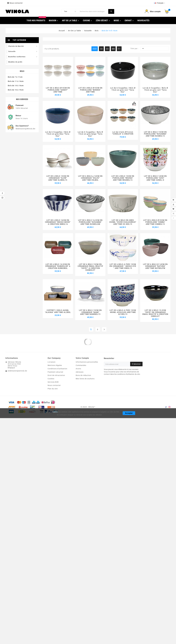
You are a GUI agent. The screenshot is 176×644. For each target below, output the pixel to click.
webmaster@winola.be (17, 344)
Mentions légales (55, 338)
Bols (22, 71)
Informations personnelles (87, 335)
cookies (55, 385)
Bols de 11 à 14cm (16, 81)
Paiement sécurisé (55, 345)
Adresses (80, 345)
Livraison (52, 335)
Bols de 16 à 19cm (16, 90)
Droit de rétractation (56, 348)
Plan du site (53, 361)
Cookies (51, 351)
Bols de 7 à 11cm (15, 77)
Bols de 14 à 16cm (16, 86)
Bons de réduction (83, 348)
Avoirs (78, 341)
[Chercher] (93, 11)
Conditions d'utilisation (57, 341)
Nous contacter (16, 3)
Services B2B (53, 355)
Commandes (81, 338)
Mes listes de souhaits (85, 351)
